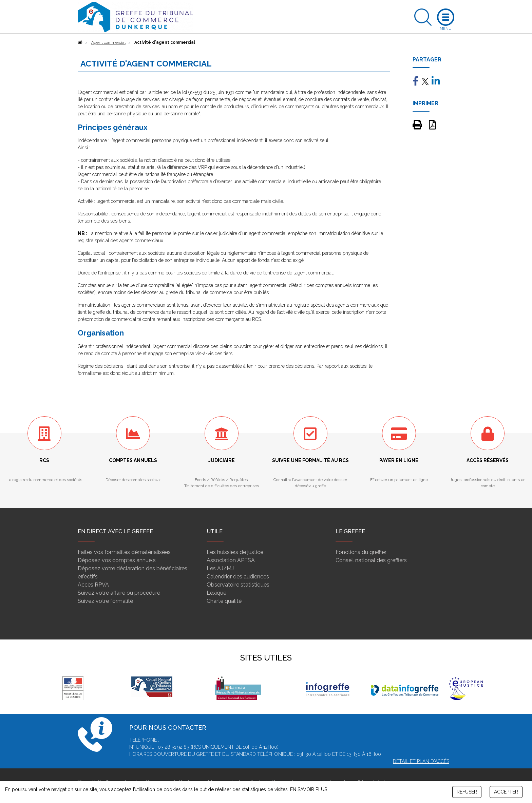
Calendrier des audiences (238, 577)
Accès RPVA (93, 585)
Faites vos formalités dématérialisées (124, 552)
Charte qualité (224, 601)
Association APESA (231, 560)
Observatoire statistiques (238, 585)
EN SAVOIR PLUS (309, 789)
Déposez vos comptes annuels (117, 560)
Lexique (216, 593)
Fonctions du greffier (361, 552)
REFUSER (467, 792)
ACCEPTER (506, 792)
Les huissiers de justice (235, 552)
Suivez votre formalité (105, 601)
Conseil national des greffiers (371, 560)
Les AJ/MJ (220, 568)
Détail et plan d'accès (421, 761)
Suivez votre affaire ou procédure (119, 593)
